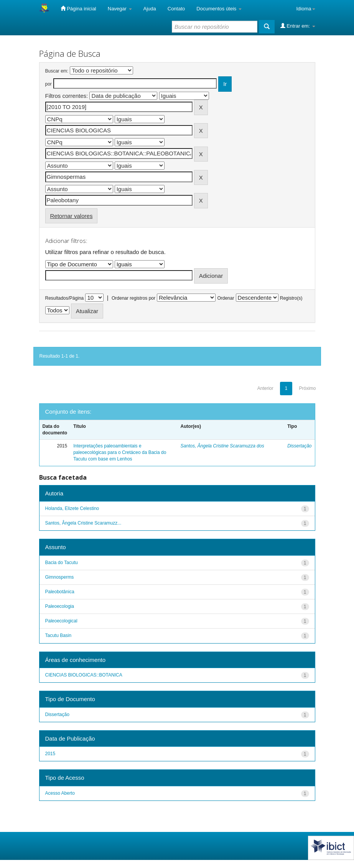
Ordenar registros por (133, 298)
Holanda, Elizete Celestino (72, 508)
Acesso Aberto (60, 793)
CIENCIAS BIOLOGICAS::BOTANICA (84, 675)
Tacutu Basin (58, 635)
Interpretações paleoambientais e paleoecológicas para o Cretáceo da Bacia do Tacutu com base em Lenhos (120, 452)
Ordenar (226, 298)
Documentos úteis (219, 9)
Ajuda (150, 9)
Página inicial (78, 8)
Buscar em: (57, 71)
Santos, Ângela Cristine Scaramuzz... (83, 523)
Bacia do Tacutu (62, 563)
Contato (176, 9)
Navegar (120, 9)
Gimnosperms (60, 577)
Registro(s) (291, 298)
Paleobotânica (60, 592)
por (49, 84)
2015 (50, 754)
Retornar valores (72, 216)
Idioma (305, 9)
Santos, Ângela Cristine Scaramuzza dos (222, 446)
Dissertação (299, 446)
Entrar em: (298, 26)
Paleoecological (61, 621)
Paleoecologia (60, 606)
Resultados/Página (65, 298)
